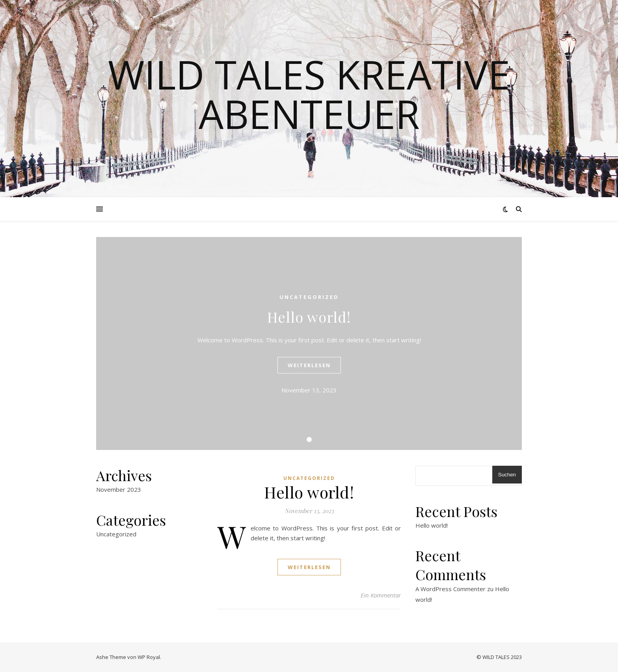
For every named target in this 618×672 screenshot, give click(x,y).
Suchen (507, 475)
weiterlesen (309, 365)
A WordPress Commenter (450, 589)
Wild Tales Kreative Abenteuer (309, 94)
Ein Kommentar (381, 595)
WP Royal (149, 657)
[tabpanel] (309, 343)
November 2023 (119, 489)
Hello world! (309, 317)
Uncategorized (309, 297)
